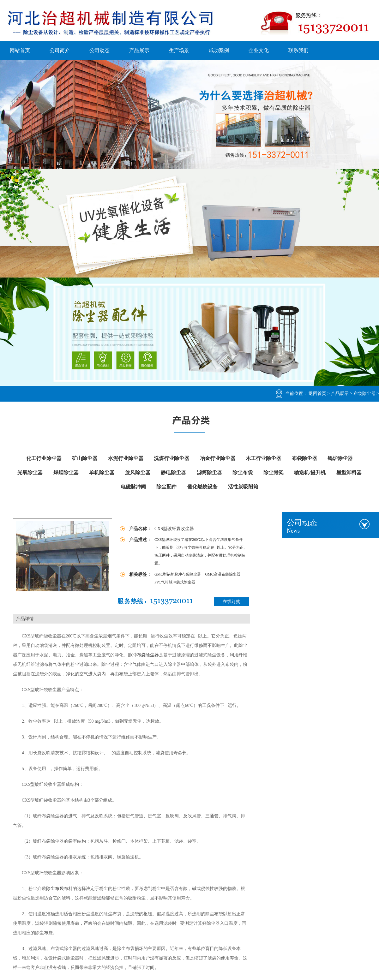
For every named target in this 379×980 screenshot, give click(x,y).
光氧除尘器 (30, 472)
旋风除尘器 (138, 472)
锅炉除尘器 (340, 458)
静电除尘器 (173, 472)
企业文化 (259, 50)
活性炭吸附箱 (243, 487)
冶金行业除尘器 (218, 458)
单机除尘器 (102, 472)
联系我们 (298, 50)
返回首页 (317, 394)
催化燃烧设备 (202, 487)
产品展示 (139, 50)
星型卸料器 (349, 472)
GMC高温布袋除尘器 (223, 574)
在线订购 (232, 602)
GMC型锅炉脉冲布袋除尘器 (178, 574)
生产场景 (179, 50)
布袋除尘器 (364, 394)
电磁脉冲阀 (133, 487)
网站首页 (20, 50)
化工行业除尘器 (44, 458)
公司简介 (60, 50)
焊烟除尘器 (66, 472)
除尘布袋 (243, 472)
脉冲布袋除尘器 (143, 655)
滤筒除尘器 (209, 472)
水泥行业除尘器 (126, 458)
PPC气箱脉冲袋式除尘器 (175, 582)
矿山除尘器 (85, 458)
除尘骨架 (274, 472)
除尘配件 (166, 487)
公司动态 (99, 50)
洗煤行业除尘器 (171, 458)
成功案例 (219, 50)
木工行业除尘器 (263, 458)
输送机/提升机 (310, 472)
